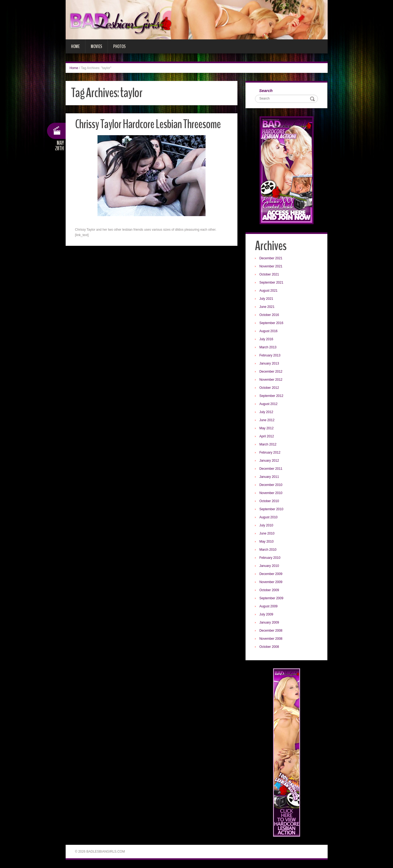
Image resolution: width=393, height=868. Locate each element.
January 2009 (269, 622)
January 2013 (269, 363)
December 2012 (271, 372)
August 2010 (268, 517)
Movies (96, 46)
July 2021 (266, 299)
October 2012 (269, 388)
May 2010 (266, 542)
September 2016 (271, 323)
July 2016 (266, 339)
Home (75, 46)
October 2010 (269, 501)
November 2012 (271, 380)
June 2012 (267, 420)
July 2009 (266, 614)
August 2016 (268, 331)
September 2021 (271, 282)
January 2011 (269, 477)
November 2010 (271, 493)
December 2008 (271, 631)
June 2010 (267, 533)
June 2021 (267, 307)
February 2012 (270, 452)
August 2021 (268, 291)
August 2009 (268, 606)
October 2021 (269, 274)
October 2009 (269, 590)
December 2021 (271, 258)
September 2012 (271, 396)
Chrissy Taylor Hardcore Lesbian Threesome (148, 124)
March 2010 (268, 550)
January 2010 (269, 566)
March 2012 (268, 444)
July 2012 (266, 412)
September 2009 (271, 598)
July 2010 (266, 525)
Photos (119, 46)
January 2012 (269, 461)
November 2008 (271, 639)
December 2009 (271, 574)
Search (266, 91)
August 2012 (268, 404)
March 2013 (268, 347)
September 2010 (271, 509)
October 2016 (269, 315)
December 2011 (271, 469)
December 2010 (271, 485)
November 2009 (271, 582)
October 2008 (269, 647)
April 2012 (267, 436)
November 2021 (271, 266)
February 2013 (270, 355)
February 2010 (270, 558)
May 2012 (266, 428)
